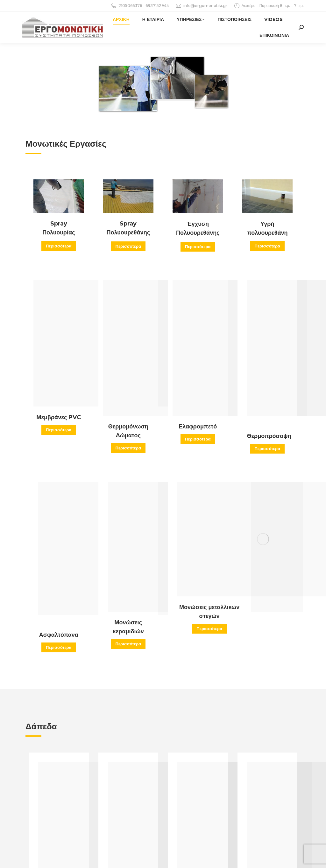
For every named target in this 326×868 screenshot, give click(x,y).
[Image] (59, 196)
